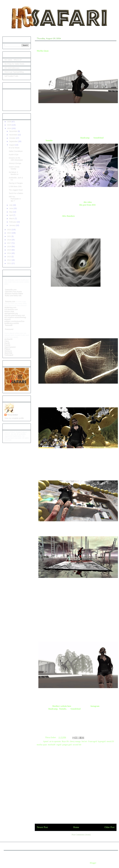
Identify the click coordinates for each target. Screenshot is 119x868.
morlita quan (42, 745)
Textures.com (10, 302)
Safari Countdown (16, 151)
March (12, 219)
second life (77, 745)
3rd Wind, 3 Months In (14, 173)
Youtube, (63, 709)
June (11, 208)
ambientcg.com (10, 307)
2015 (9, 250)
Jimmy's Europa (15, 163)
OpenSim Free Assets (13, 292)
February (13, 222)
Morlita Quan (43, 51)
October (13, 138)
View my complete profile (14, 418)
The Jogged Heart (16, 190)
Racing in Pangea (16, 183)
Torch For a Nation (16, 193)
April (11, 215)
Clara (7, 341)
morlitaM (52, 745)
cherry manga (75, 741)
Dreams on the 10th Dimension (16, 159)
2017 (9, 243)
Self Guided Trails (11, 76)
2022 (9, 233)
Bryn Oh (65, 741)
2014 (9, 253)
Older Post (109, 827)
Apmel (46, 741)
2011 (9, 263)
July (11, 205)
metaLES (110, 741)
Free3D (7, 345)
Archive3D (9, 339)
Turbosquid (9, 355)
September (14, 141)
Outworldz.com (11, 290)
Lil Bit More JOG (15, 186)
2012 (9, 260)
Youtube (49, 140)
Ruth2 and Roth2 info (13, 296)
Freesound (9, 329)
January (13, 225)
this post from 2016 (87, 205)
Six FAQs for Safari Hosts (14, 64)
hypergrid (102, 741)
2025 (9, 125)
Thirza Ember (12, 415)
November (13, 135)
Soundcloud (98, 138)
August (12, 145)
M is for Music (14, 148)
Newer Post (42, 827)
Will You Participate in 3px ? (15, 199)
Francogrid (93, 741)
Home (76, 827)
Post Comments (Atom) (81, 835)
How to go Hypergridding (14, 72)
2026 (9, 122)
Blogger (93, 863)
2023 (9, 230)
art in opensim (55, 741)
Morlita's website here (62, 706)
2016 (9, 247)
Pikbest (8, 349)
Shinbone (8, 351)
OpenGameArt (10, 347)
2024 (9, 128)
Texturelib (8, 325)
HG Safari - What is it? (13, 60)
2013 (9, 257)
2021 (9, 236)
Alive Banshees (68, 216)
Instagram (95, 706)
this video (88, 202)
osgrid (59, 745)
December (13, 131)
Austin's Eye (14, 155)
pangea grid (67, 745)
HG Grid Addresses (12, 68)
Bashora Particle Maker (14, 294)
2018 (9, 240)
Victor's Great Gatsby (14, 168)
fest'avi (84, 741)
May (11, 212)
